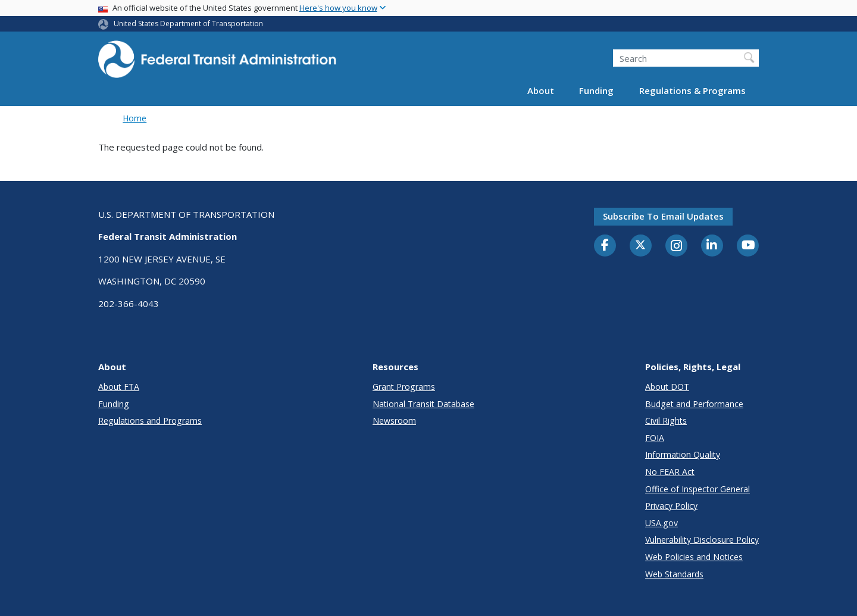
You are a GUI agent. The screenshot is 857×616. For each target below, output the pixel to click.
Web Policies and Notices (694, 557)
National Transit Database (423, 404)
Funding (596, 90)
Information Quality (683, 454)
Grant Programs (404, 387)
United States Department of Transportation (188, 24)
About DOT (667, 387)
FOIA (655, 438)
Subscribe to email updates (663, 216)
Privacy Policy (671, 506)
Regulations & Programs (692, 90)
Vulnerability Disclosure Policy (702, 540)
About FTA (119, 387)
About (541, 90)
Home (135, 118)
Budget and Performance (694, 404)
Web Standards (674, 574)
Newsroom (394, 420)
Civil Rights (666, 420)
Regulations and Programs (150, 420)
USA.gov (661, 523)
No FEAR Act (670, 472)
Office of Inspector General (698, 489)
